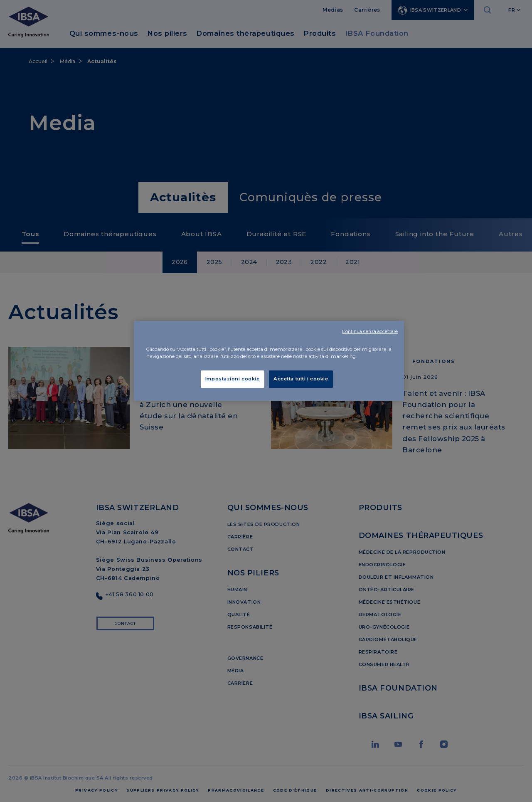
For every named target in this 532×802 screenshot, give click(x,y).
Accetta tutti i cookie (301, 379)
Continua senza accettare (370, 332)
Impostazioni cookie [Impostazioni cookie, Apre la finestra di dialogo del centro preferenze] (233, 379)
